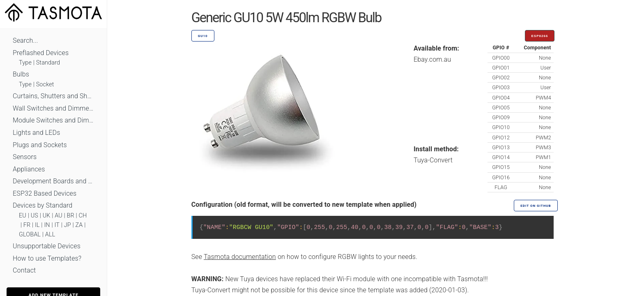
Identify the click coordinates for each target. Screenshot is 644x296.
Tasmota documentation (240, 257)
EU (23, 216)
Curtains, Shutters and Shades (53, 96)
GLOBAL (30, 235)
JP (68, 225)
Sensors (25, 157)
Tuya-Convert (433, 160)
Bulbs (21, 74)
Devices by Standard (43, 205)
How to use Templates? (47, 258)
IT (57, 225)
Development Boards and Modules (53, 181)
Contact (24, 270)
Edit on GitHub (536, 206)
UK (47, 216)
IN (47, 225)
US (34, 216)
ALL (50, 235)
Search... (25, 40)
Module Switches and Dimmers (53, 120)
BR (71, 216)
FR (27, 225)
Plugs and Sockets (40, 145)
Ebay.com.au (432, 59)
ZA (79, 225)
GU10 (203, 36)
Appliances (29, 169)
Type (25, 63)
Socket (45, 84)
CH (83, 216)
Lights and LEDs (37, 133)
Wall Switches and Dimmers (53, 108)
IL (37, 225)
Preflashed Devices (41, 53)
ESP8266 (540, 36)
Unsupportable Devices (47, 246)
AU (59, 216)
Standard (48, 63)
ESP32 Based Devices (45, 193)
